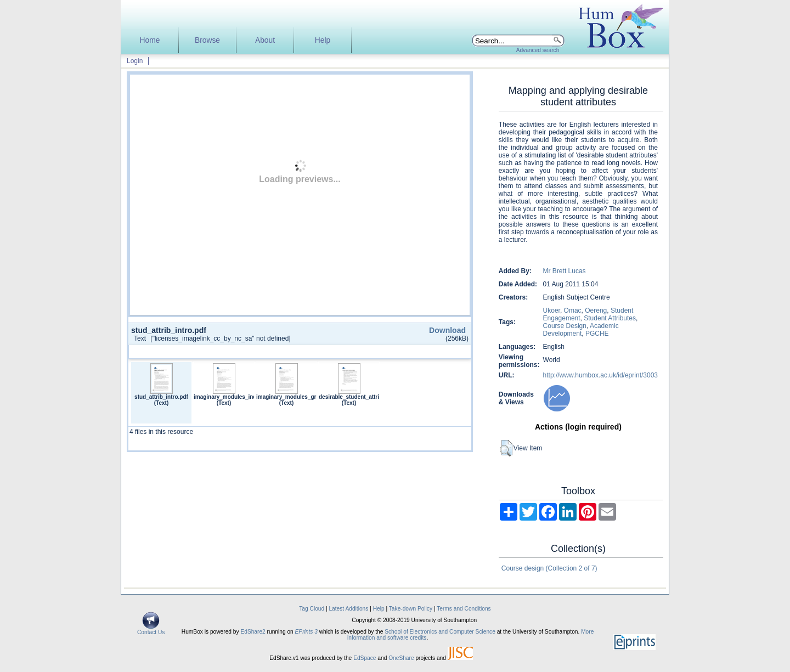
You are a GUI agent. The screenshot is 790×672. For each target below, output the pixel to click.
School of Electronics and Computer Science (440, 632)
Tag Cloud (312, 609)
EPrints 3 (306, 632)
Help (323, 40)
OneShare (401, 658)
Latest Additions (348, 609)
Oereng (596, 310)
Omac (573, 310)
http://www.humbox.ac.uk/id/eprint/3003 (600, 375)
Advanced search (538, 50)
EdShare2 (253, 632)
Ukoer (552, 310)
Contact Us (151, 630)
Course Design (565, 326)
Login (135, 61)
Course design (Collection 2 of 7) (549, 568)
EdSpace (365, 658)
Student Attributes (610, 318)
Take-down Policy (411, 609)
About (265, 40)
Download (447, 330)
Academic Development (581, 330)
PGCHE (597, 334)
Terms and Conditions (464, 609)
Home (150, 40)
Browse (207, 40)
